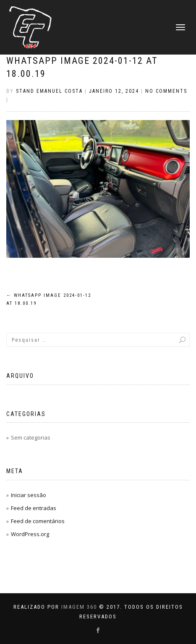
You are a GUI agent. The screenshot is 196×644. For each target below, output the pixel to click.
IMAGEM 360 (79, 607)
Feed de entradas (34, 508)
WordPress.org (30, 534)
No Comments (166, 91)
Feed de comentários (38, 521)
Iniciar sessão (29, 495)
